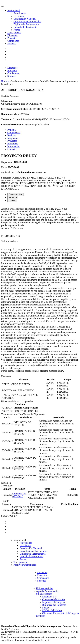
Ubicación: (7, 101)
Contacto (12, 149)
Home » (5, 81)
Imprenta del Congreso (54, 602)
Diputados (12, 35)
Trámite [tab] (12, 201)
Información (13, 146)
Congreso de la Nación (54, 599)
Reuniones (13, 144)
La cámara (19, 16)
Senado (46, 608)
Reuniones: (7, 114)
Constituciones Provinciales (27, 22)
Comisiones (13, 41)
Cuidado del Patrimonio (25, 27)
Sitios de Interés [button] (44, 594)
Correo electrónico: (11, 125)
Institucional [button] (14, 10)
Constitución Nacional (25, 19)
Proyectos (12, 38)
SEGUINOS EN (9, 516)
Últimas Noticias (44, 588)
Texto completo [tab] (16, 194)
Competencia (14, 133)
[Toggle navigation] (2, 6)
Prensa (17, 30)
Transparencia (14, 33)
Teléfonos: (7, 119)
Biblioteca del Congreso (54, 605)
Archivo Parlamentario (25, 565)
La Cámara (25, 545)
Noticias (11, 135)
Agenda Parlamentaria (47, 591)
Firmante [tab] (13, 197)
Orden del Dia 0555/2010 (19, 495)
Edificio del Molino (52, 610)
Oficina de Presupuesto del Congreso (61, 613)
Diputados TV (49, 597)
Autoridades (20, 13)
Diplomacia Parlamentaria (26, 24)
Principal (12, 130)
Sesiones (12, 44)
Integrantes (13, 138)
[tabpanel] (40, 290)
